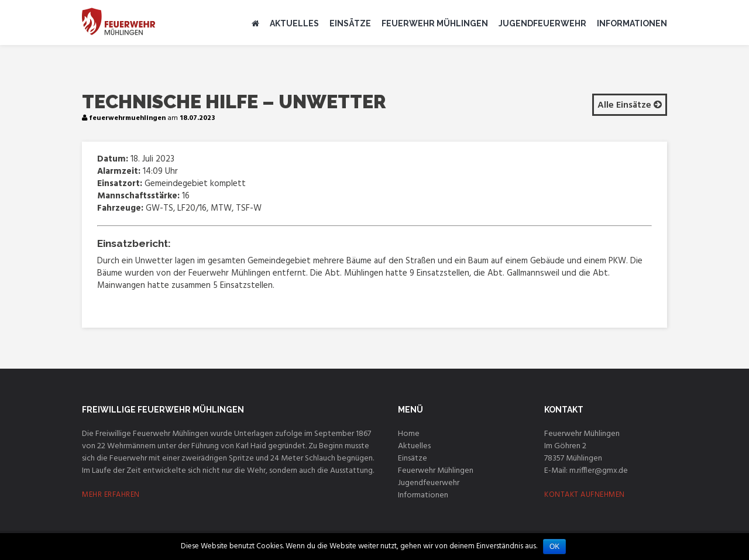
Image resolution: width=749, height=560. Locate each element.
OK (554, 547)
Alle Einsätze (630, 105)
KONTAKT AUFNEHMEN (585, 495)
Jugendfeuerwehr (542, 23)
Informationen (632, 23)
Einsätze (350, 23)
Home (409, 434)
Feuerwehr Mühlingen (435, 23)
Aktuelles (294, 23)
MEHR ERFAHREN (111, 495)
